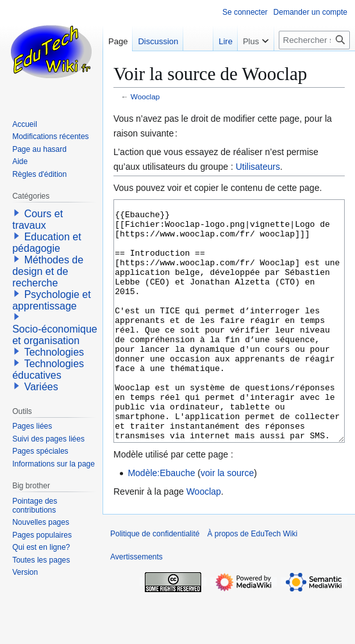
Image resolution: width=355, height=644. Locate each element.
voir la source (227, 521)
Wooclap (145, 96)
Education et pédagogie (46, 243)
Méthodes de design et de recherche (48, 271)
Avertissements (136, 605)
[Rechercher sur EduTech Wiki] (314, 40)
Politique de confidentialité (155, 582)
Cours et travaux (37, 219)
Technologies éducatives (48, 369)
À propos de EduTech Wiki (252, 582)
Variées (41, 387)
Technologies (54, 352)
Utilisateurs (258, 167)
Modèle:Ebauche (161, 521)
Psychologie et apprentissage (52, 300)
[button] (17, 213)
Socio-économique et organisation (55, 335)
